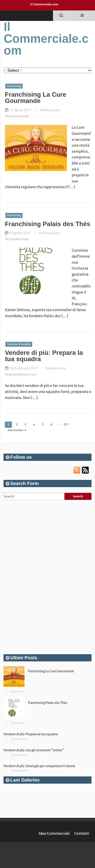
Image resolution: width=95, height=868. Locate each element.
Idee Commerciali (54, 833)
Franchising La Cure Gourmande (36, 98)
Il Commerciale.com (44, 4)
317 (66, 424)
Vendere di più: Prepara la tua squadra (44, 356)
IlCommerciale (17, 116)
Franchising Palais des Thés (48, 224)
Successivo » (17, 430)
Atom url (86, 470)
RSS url (77, 470)
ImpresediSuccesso (21, 374)
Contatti (82, 833)
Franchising (14, 86)
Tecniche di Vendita (19, 344)
